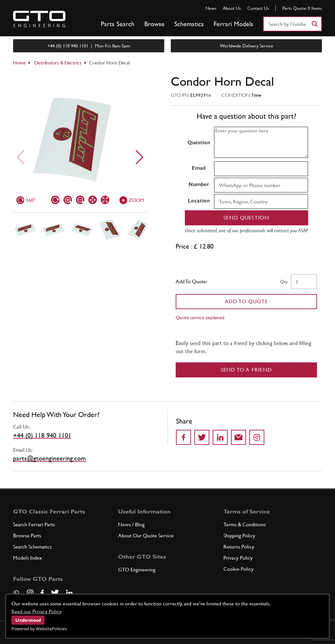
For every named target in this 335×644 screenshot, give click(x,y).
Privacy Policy (238, 558)
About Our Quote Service (146, 536)
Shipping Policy (239, 536)
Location (199, 201)
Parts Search (118, 24)
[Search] (314, 24)
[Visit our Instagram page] (30, 593)
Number (199, 184)
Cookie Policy (238, 569)
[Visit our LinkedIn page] (69, 593)
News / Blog (131, 524)
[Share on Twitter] (202, 437)
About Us (232, 8)
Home (19, 63)
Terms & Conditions (245, 524)
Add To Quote (247, 301)
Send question (246, 218)
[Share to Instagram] (257, 437)
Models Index (27, 558)
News (211, 8)
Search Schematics (32, 547)
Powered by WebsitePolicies (39, 629)
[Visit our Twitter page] (55, 593)
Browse (154, 24)
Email (199, 168)
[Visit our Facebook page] (42, 593)
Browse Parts (27, 536)
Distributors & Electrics (58, 63)
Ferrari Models (233, 24)
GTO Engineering (137, 570)
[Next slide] (140, 157)
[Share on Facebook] (184, 437)
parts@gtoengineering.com (49, 458)
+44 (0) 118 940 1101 (42, 435)
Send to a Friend (247, 370)
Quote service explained (200, 317)
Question (199, 142)
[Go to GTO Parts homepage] (39, 19)
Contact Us (258, 8)
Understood (28, 620)
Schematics (189, 24)
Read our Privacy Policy (36, 611)
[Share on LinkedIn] (220, 437)
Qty (284, 282)
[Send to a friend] (238, 437)
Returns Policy (239, 547)
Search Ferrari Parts (34, 524)
